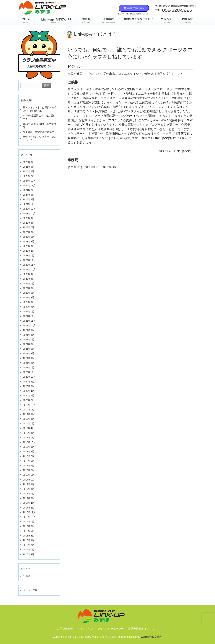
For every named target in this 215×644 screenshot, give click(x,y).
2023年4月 (29, 241)
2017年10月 (29, 480)
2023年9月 (29, 218)
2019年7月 (29, 423)
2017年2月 (29, 508)
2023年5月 (29, 237)
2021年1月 (29, 368)
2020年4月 (29, 391)
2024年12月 (29, 181)
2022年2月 (29, 307)
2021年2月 (29, 363)
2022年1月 (29, 312)
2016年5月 (29, 531)
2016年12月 (29, 512)
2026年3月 (29, 162)
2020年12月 (29, 372)
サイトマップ (85, 629)
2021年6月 (29, 344)
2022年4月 (29, 297)
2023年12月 (29, 209)
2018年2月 (29, 470)
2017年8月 (29, 489)
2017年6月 (29, 498)
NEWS (26, 576)
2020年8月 (29, 382)
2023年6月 (29, 232)
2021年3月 (29, 358)
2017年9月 (29, 484)
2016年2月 (29, 545)
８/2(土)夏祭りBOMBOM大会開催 (40, 126)
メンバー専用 (30, 590)
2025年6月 (29, 167)
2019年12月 (29, 405)
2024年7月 (29, 190)
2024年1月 (29, 204)
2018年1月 (29, 475)
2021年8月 (29, 335)
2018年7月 (29, 456)
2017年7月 (29, 494)
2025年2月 (29, 176)
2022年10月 (29, 269)
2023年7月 (29, 227)
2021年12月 (29, 316)
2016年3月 (29, 540)
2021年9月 (29, 330)
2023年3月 (29, 246)
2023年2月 (29, 251)
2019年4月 (29, 428)
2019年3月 (29, 433)
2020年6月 (29, 386)
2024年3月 (29, 199)
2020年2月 (29, 400)
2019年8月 (29, 419)
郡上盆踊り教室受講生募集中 (39, 132)
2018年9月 (29, 447)
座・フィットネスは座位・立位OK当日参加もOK (40, 109)
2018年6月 (29, 461)
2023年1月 (29, 256)
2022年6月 (29, 288)
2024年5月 (29, 195)
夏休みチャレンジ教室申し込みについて (40, 138)
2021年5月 (29, 349)
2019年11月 (29, 410)
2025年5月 (29, 171)
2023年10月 (29, 213)
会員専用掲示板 (134, 8)
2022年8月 (29, 279)
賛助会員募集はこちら (141, 629)
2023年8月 (29, 223)
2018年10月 (29, 442)
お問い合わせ (65, 629)
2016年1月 (29, 550)
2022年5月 (29, 293)
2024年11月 (29, 185)
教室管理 (157, 637)
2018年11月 (29, 438)
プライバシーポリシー (110, 629)
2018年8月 (29, 451)
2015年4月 (29, 554)
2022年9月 (29, 274)
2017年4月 (29, 503)
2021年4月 (29, 353)
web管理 (146, 637)
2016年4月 (29, 536)
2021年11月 (29, 321)
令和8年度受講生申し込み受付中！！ (39, 117)
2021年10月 (29, 325)
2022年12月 (29, 260)
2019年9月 (29, 414)
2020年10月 (29, 377)
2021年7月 (29, 340)
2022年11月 (29, 265)
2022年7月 (29, 284)
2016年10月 (29, 517)
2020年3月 (29, 396)
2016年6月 (29, 526)
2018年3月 (29, 466)
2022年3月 (29, 302)
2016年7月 (29, 522)
